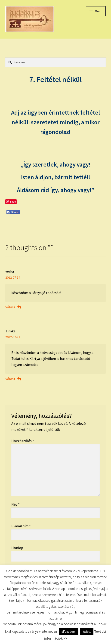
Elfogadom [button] (69, 632)
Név (15, 504)
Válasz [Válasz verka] (10, 307)
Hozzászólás (23, 441)
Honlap (17, 548)
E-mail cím (21, 526)
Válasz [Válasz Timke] (10, 379)
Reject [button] (87, 632)
